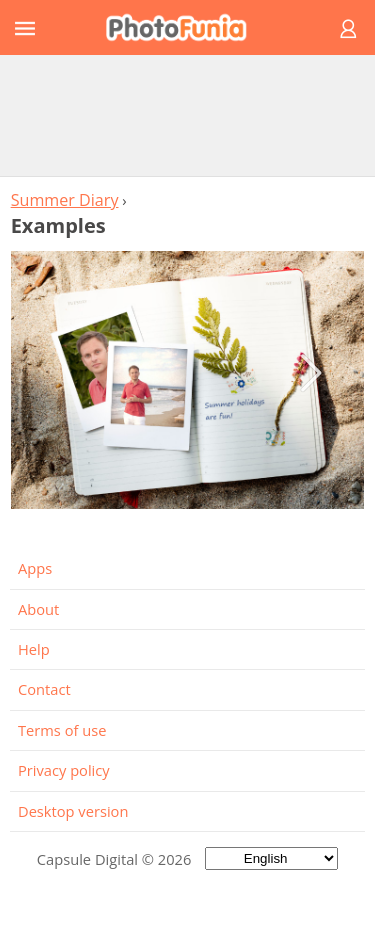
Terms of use (62, 730)
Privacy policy (64, 770)
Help (34, 649)
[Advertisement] (188, 115)
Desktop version (73, 811)
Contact (44, 689)
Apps (35, 568)
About (38, 609)
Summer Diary (65, 200)
